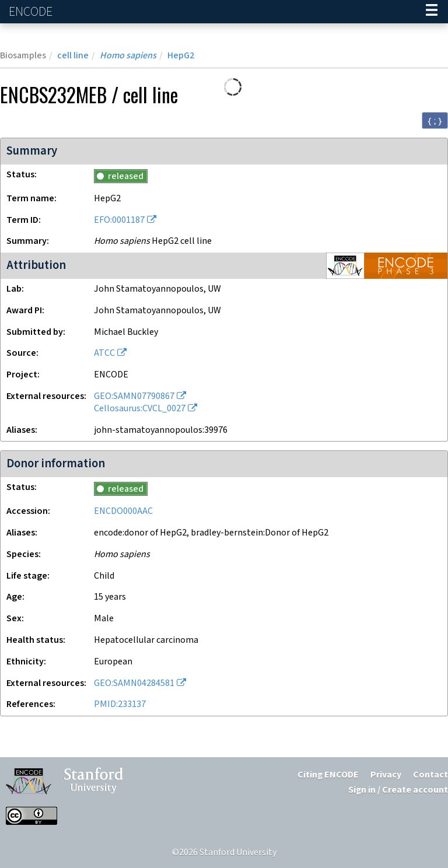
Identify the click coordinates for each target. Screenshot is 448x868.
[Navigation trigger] (432, 12)
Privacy (386, 775)
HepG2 (181, 56)
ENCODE (32, 12)
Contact (430, 775)
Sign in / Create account (398, 790)
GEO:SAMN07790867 (134, 396)
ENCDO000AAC (123, 511)
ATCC (104, 353)
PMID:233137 (120, 704)
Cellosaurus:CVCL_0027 (140, 409)
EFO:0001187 (119, 220)
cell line (73, 56)
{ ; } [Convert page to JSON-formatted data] (435, 121)
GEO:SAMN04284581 (134, 683)
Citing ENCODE (328, 775)
